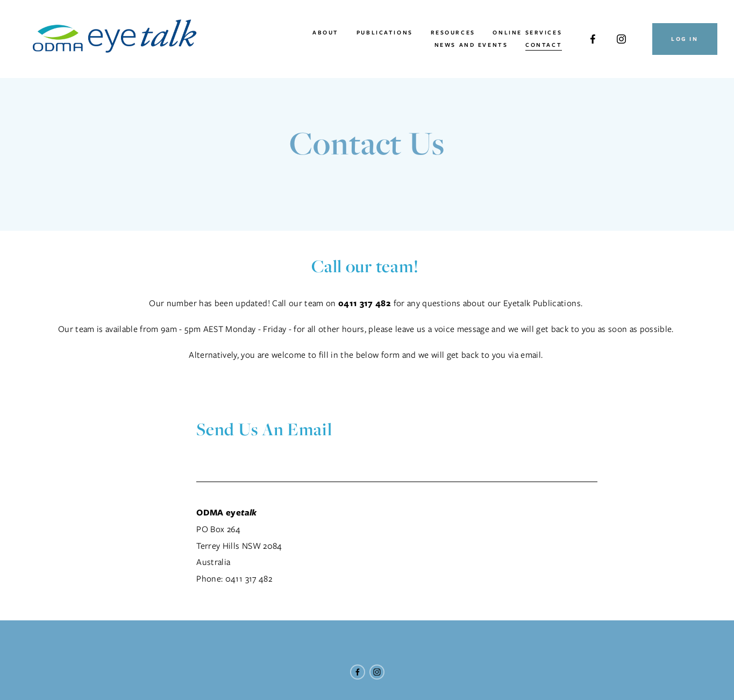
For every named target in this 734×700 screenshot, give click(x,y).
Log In (684, 39)
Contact (544, 45)
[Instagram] (621, 39)
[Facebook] (593, 39)
